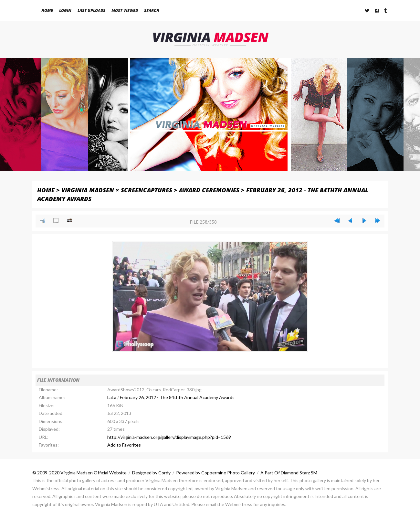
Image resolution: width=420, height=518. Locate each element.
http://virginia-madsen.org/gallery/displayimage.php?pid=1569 (169, 437)
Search (152, 11)
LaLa (112, 397)
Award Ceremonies (209, 190)
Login (65, 11)
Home (47, 11)
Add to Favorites (124, 445)
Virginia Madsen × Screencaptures (117, 190)
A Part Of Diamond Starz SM (289, 473)
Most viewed (125, 11)
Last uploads (91, 11)
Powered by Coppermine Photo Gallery (215, 473)
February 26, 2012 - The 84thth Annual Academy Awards (177, 397)
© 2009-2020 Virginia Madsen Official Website (79, 473)
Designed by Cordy (151, 473)
